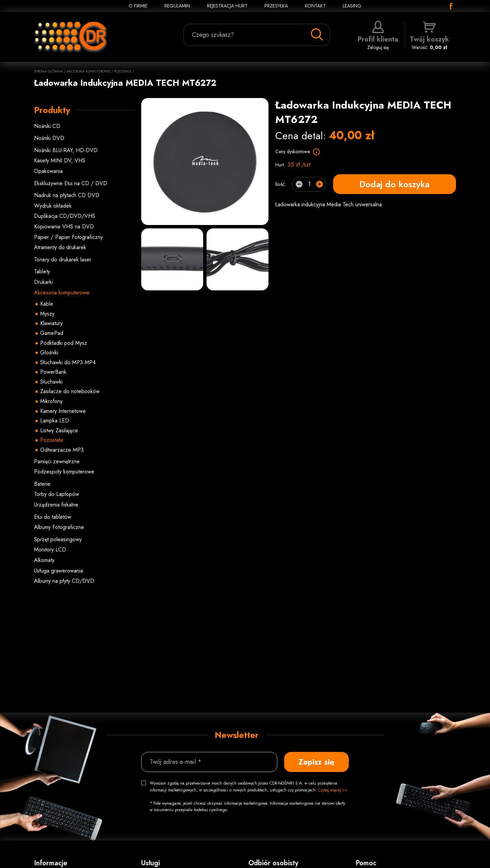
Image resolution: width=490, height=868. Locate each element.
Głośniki (49, 352)
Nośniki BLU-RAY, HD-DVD (66, 150)
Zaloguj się (378, 36)
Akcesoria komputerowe (88, 71)
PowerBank (53, 372)
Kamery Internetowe (63, 411)
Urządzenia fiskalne (56, 505)
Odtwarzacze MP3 (62, 450)
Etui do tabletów (53, 517)
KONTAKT (315, 6)
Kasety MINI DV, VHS (60, 160)
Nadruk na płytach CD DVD (67, 195)
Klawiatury (51, 323)
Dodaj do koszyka (394, 184)
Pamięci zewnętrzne (57, 461)
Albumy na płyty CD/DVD (64, 581)
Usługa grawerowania (59, 571)
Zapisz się (316, 762)
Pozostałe (123, 71)
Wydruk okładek (53, 206)
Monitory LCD (50, 550)
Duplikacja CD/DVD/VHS (65, 216)
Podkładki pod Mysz (64, 343)
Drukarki (43, 282)
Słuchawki (51, 382)
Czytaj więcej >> (333, 790)
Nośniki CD (47, 126)
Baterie (42, 484)
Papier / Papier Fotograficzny (68, 237)
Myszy (47, 314)
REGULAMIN (177, 6)
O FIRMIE (138, 6)
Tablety (42, 271)
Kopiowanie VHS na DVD (64, 227)
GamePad (52, 333)
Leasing (352, 6)
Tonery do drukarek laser (63, 260)
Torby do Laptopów (56, 494)
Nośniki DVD (49, 138)
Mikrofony (51, 401)
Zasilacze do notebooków (70, 391)
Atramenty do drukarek (60, 247)
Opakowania (48, 171)
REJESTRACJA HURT (227, 6)
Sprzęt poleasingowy (58, 539)
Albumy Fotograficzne (59, 527)
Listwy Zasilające (59, 430)
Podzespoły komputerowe (64, 472)
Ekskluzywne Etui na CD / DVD (71, 183)
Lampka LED (55, 421)
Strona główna (48, 71)
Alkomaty (44, 560)
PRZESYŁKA (276, 6)
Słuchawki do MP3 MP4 (68, 362)
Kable (47, 304)
